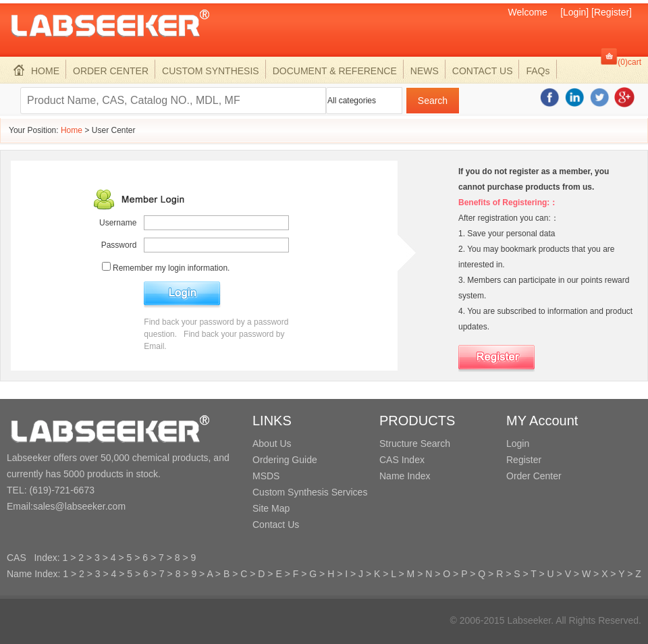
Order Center (534, 476)
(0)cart (629, 62)
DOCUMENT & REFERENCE (335, 71)
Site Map (271, 508)
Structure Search (415, 444)
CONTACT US (483, 71)
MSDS (266, 476)
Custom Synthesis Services (310, 492)
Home (72, 130)
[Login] (574, 12)
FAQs (538, 71)
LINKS (272, 421)
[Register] (612, 12)
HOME (36, 71)
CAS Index (402, 460)
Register (524, 460)
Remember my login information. (171, 268)
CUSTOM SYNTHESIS (211, 71)
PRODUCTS (417, 421)
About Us (272, 444)
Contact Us (276, 525)
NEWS (425, 71)
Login (518, 444)
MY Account (542, 421)
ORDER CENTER (111, 71)
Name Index (405, 476)
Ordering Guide (285, 460)
